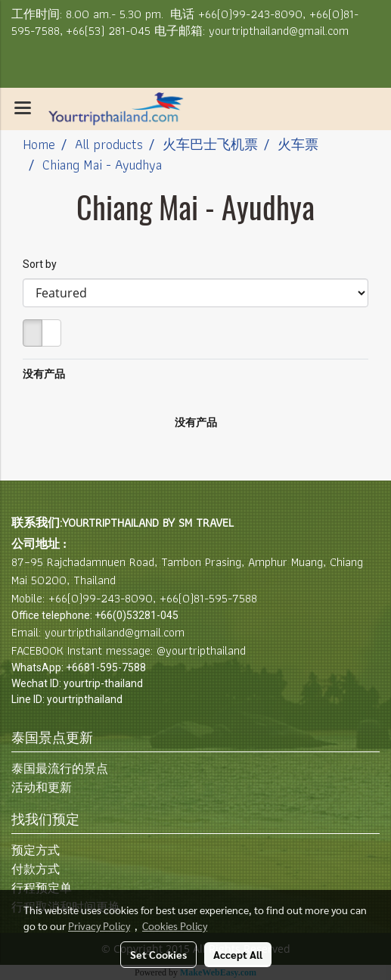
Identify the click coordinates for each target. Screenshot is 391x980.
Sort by (43, 264)
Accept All (238, 954)
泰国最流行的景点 (60, 768)
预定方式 (36, 850)
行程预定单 (42, 888)
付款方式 (36, 869)
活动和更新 (42, 787)
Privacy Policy (99, 926)
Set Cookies (158, 954)
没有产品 (44, 374)
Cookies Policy (175, 926)
